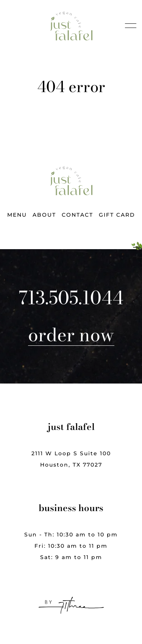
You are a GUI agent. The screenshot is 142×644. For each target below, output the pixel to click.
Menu (17, 215)
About (44, 215)
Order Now (71, 335)
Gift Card (117, 215)
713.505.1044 (71, 298)
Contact (77, 215)
